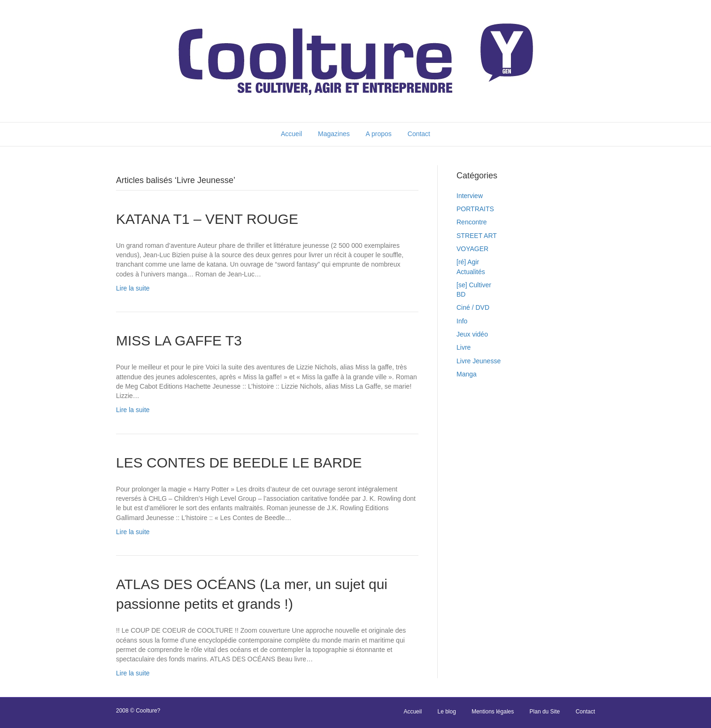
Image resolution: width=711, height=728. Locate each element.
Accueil (291, 134)
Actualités (471, 272)
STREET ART (477, 236)
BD (461, 294)
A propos (379, 134)
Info (462, 321)
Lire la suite (133, 288)
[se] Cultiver (474, 285)
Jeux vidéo (472, 334)
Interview (470, 196)
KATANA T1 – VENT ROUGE (207, 219)
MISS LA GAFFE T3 (179, 341)
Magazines (334, 134)
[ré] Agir (468, 262)
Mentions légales (493, 712)
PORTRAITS (475, 209)
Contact (419, 134)
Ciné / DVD (473, 307)
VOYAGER (472, 249)
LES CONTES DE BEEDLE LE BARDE (239, 463)
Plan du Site (545, 712)
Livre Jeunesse (479, 361)
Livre (464, 347)
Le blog (446, 712)
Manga (467, 374)
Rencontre (472, 222)
